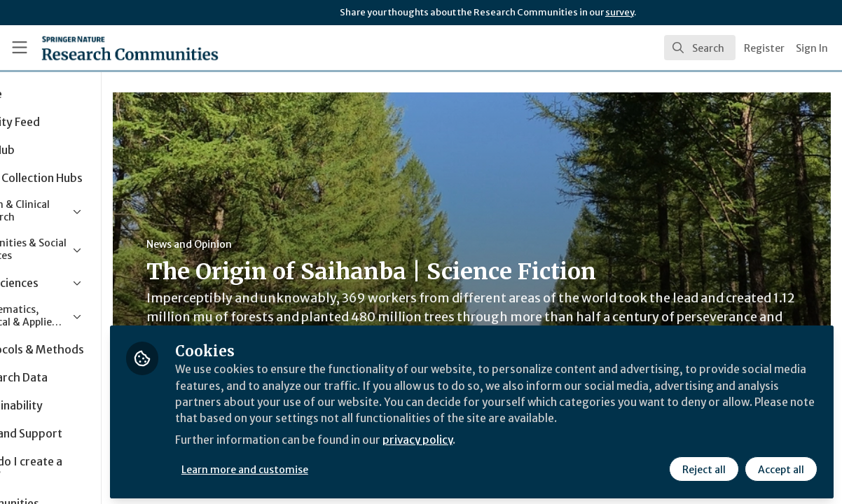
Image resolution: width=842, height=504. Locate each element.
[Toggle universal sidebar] (20, 48)
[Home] (108, 48)
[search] (700, 48)
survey (620, 12)
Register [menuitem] (764, 48)
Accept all (780, 467)
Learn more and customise (323, 467)
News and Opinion (267, 244)
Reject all (703, 467)
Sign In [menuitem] (812, 48)
